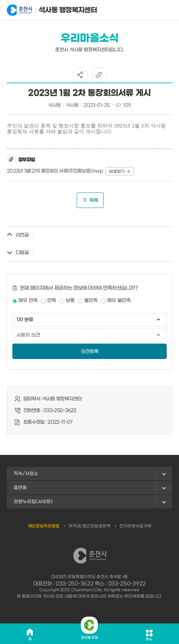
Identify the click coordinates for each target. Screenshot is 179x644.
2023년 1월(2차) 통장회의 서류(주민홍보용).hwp (55, 171)
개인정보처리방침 (44, 526)
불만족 (91, 301)
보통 (70, 301)
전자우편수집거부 (136, 526)
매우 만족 (28, 301)
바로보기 (119, 172)
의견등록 (90, 352)
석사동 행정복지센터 (41, 10)
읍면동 (20, 488)
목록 (90, 200)
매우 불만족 (119, 301)
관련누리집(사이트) (33, 502)
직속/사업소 (26, 474)
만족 (52, 301)
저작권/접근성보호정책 (89, 526)
